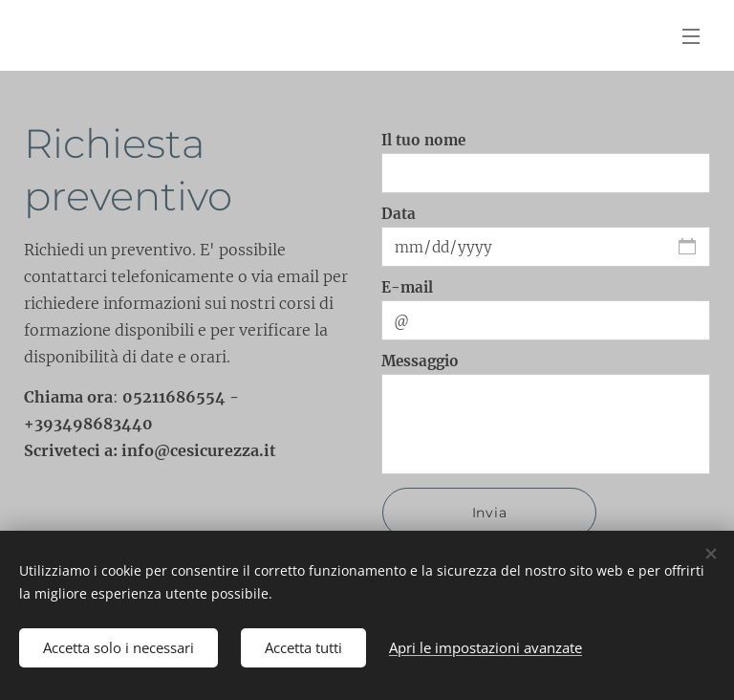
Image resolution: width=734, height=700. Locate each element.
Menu (691, 36)
